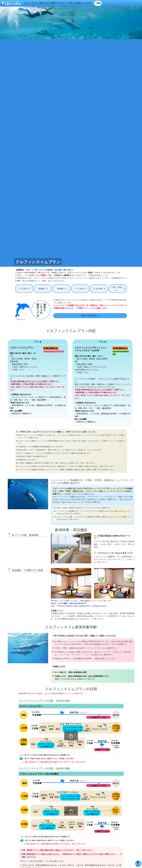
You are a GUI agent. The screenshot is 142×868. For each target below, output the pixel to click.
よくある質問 (98, 288)
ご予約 (127, 4)
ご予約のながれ (24, 431)
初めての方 (66, 3)
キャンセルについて (43, 431)
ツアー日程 (79, 288)
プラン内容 (23, 288)
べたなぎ (114, 3)
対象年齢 (60, 288)
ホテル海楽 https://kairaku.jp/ (72, 603)
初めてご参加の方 (89, 315)
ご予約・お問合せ (100, 3)
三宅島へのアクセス (81, 3)
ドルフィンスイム (51, 3)
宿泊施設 (42, 288)
